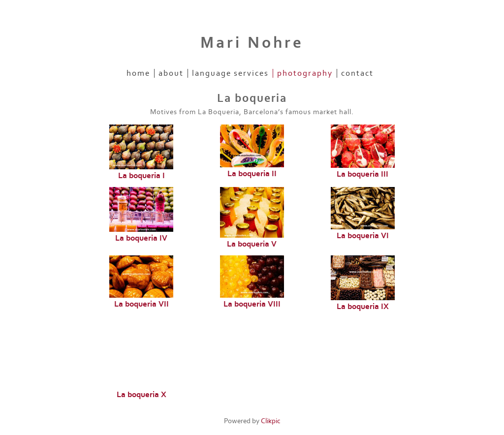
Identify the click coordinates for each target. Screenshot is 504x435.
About (171, 73)
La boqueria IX (363, 307)
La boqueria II (252, 174)
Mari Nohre (252, 43)
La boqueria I (142, 176)
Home (138, 73)
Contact (357, 73)
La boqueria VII (142, 304)
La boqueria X (142, 395)
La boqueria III (362, 174)
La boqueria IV (141, 238)
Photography (305, 73)
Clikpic (271, 421)
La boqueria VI (363, 236)
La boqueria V (252, 244)
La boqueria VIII (252, 304)
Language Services (230, 73)
